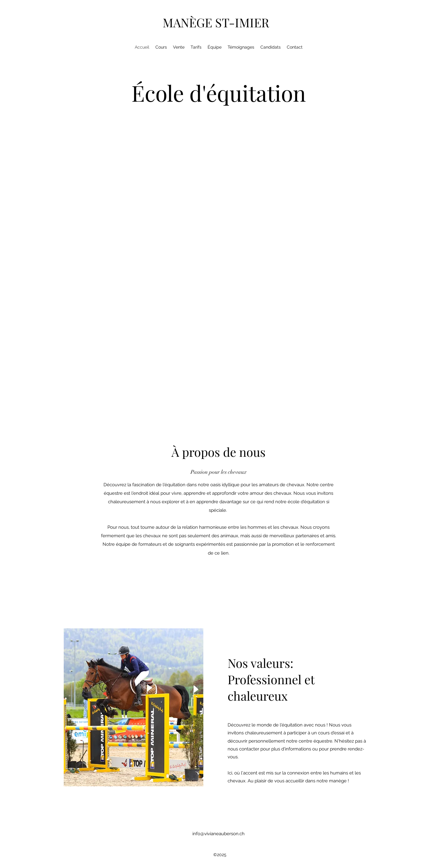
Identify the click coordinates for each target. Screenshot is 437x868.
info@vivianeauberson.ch (218, 834)
